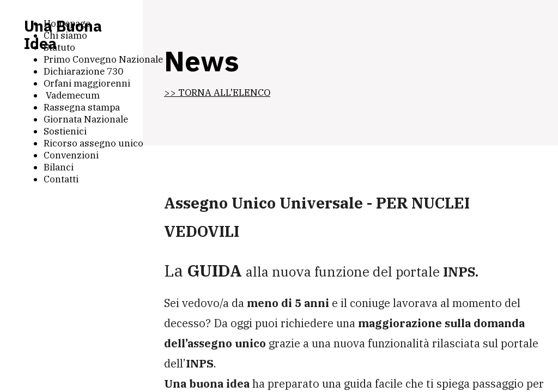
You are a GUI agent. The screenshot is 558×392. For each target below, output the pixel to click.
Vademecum (72, 95)
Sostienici (65, 131)
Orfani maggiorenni (87, 83)
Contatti (61, 179)
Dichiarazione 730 (83, 71)
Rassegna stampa (82, 107)
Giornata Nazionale (86, 119)
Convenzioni (71, 155)
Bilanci (59, 167)
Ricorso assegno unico (93, 143)
